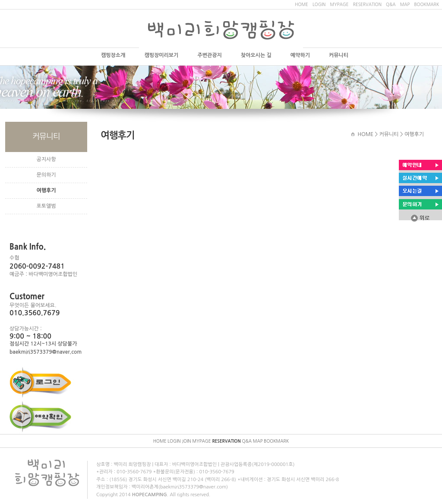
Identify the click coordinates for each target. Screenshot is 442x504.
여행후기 (46, 190)
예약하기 (300, 55)
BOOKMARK (426, 4)
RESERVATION (367, 4)
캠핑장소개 (113, 55)
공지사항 (46, 159)
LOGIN (319, 4)
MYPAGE (339, 4)
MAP (405, 4)
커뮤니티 (339, 55)
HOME (302, 4)
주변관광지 (209, 55)
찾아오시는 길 (256, 55)
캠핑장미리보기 (161, 55)
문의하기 (46, 175)
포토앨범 (46, 206)
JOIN (186, 441)
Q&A (391, 4)
